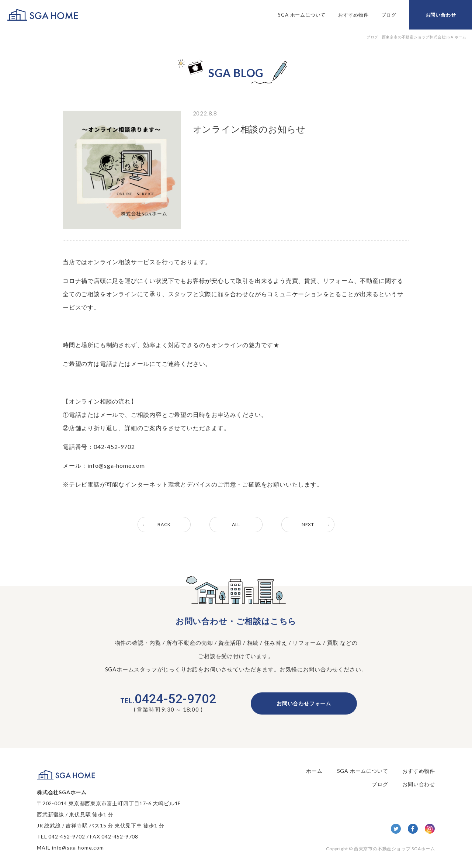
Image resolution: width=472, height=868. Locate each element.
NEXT (308, 524)
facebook (413, 829)
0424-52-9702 (168, 699)
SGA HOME (43, 15)
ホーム (314, 771)
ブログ (389, 15)
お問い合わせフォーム (304, 703)
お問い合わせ (441, 15)
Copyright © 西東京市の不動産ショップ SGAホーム (381, 849)
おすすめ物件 (353, 15)
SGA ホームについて (302, 15)
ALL (236, 524)
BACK (164, 524)
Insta (430, 829)
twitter (396, 829)
